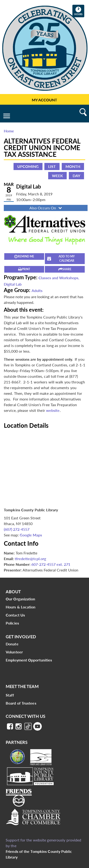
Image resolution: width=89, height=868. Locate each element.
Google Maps (31, 535)
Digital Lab (13, 284)
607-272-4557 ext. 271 (51, 564)
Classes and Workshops (58, 278)
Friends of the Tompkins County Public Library (39, 854)
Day (76, 176)
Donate (12, 644)
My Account (44, 100)
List (52, 166)
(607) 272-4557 (17, 529)
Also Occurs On (46, 208)
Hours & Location (21, 607)
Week (57, 176)
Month (73, 166)
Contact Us (15, 615)
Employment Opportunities (29, 660)
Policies (12, 623)
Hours (79, 11)
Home (9, 131)
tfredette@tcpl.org (30, 559)
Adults (37, 290)
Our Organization (21, 599)
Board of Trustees (21, 703)
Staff (10, 695)
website (53, 410)
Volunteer (14, 652)
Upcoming (28, 166)
